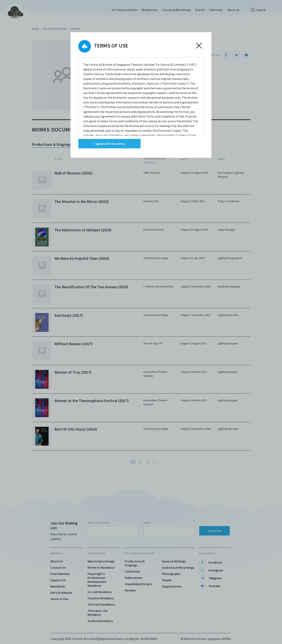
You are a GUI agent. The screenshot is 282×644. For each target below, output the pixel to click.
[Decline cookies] (199, 46)
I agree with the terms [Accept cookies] (109, 144)
